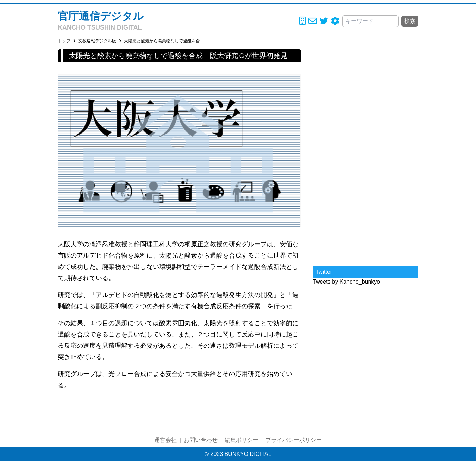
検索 (410, 21)
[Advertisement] (365, 155)
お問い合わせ (201, 440)
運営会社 (165, 440)
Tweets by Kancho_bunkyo (346, 282)
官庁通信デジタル (101, 16)
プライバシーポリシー (294, 440)
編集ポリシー (242, 440)
